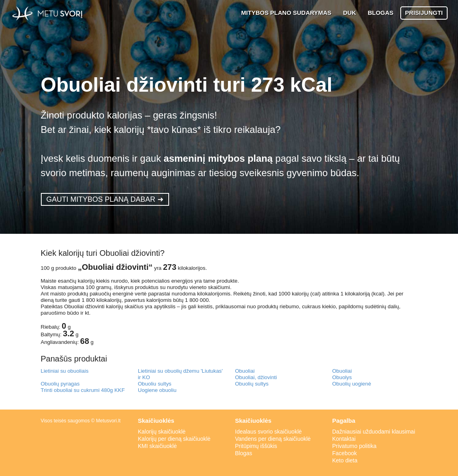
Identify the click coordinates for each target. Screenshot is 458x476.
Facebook (344, 453)
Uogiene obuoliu (157, 390)
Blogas (244, 453)
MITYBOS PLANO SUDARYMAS (286, 13)
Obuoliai (245, 371)
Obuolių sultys (252, 384)
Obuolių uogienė (352, 384)
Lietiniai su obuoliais (65, 371)
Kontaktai (344, 439)
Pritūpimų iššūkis (256, 446)
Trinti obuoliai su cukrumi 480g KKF (83, 390)
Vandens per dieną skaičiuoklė (273, 439)
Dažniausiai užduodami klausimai (374, 432)
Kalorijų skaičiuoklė (162, 432)
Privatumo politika (354, 446)
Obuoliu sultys (155, 384)
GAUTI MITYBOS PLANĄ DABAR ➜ (105, 199)
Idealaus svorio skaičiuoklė (269, 432)
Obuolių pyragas (60, 384)
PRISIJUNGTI (424, 13)
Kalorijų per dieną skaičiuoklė (174, 439)
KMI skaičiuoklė (157, 446)
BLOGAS (381, 13)
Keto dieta (345, 460)
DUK (350, 13)
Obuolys (342, 377)
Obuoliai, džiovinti (256, 377)
